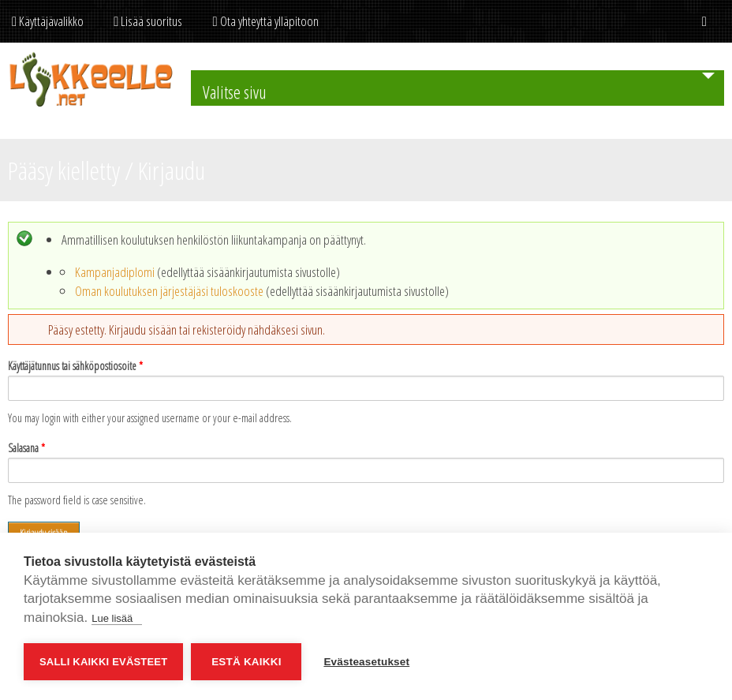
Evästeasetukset (366, 662)
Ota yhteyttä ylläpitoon (265, 21)
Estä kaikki (246, 662)
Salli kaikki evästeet (103, 662)
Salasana (26, 448)
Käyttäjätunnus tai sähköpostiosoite (75, 366)
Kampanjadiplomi (115, 272)
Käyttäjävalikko (48, 21)
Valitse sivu (235, 92)
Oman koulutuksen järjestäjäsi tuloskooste (169, 291)
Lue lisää (117, 618)
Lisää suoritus (148, 21)
